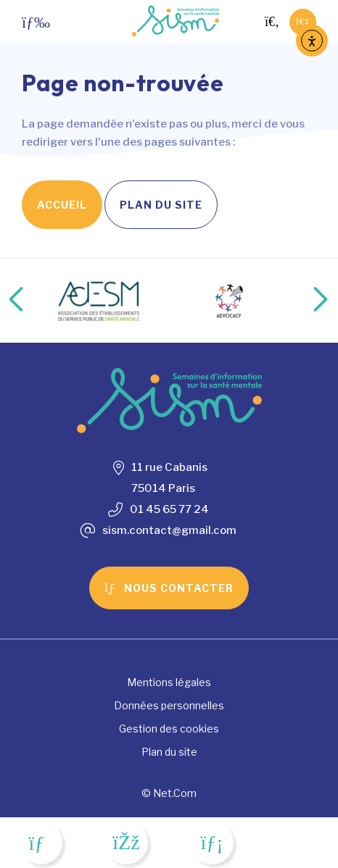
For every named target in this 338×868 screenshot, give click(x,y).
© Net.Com (169, 793)
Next (305, 301)
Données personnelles (169, 705)
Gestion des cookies (169, 729)
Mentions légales (169, 682)
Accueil (62, 205)
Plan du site (161, 205)
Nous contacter (169, 588)
